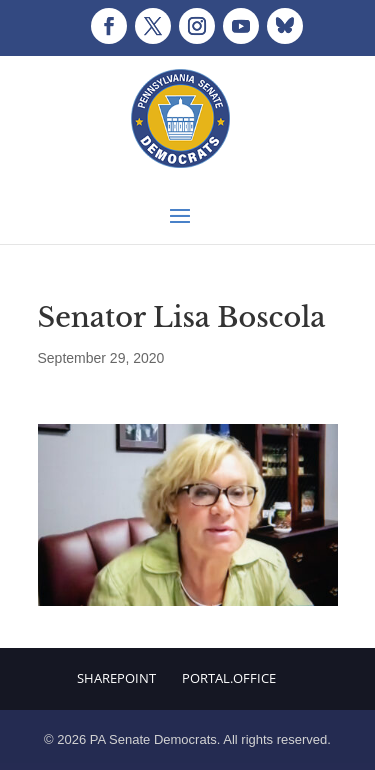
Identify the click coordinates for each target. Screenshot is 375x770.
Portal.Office (229, 678)
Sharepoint (116, 678)
